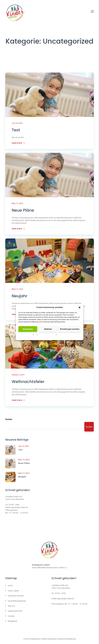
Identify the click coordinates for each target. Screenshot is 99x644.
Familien (11, 617)
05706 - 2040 (14, 505)
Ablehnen (48, 329)
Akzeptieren (28, 329)
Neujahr (20, 297)
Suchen (9, 420)
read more (18, 143)
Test (16, 130)
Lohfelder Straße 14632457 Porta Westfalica (15, 499)
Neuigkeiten (13, 622)
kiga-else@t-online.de (19, 508)
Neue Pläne (23, 211)
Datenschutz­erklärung (47, 335)
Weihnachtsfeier (29, 382)
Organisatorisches (15, 612)
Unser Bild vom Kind (16, 596)
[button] (79, 307)
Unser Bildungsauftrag (17, 601)
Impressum (62, 335)
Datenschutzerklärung (67, 639)
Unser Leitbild (13, 591)
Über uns (11, 607)
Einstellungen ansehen (70, 329)
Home (10, 586)
